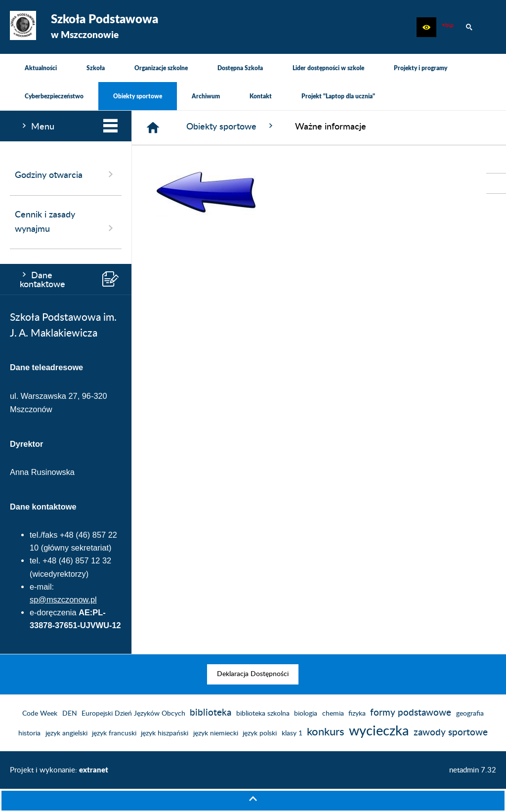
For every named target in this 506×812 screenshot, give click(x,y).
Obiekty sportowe (231, 126)
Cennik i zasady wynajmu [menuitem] (66, 222)
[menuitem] (41, 68)
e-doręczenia (53, 612)
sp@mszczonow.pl (63, 599)
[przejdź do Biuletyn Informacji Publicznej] (496, 183)
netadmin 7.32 (473, 770)
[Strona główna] (153, 128)
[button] (426, 27)
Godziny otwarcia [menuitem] (66, 174)
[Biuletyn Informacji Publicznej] (448, 27)
